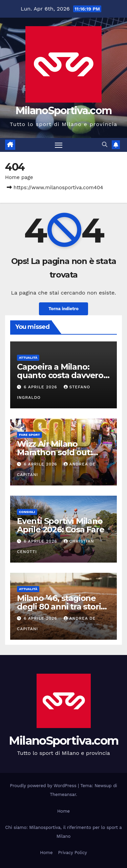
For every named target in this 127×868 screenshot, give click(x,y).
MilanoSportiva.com (63, 111)
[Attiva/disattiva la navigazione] (59, 145)
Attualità (28, 358)
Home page (19, 177)
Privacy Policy (72, 853)
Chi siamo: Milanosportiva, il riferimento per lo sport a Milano (63, 832)
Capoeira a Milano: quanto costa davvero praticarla (60, 375)
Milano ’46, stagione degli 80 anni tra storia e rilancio (61, 607)
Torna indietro (63, 309)
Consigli (27, 512)
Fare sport (29, 435)
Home (63, 811)
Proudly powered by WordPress (44, 786)
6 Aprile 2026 (41, 387)
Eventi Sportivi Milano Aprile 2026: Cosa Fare (61, 525)
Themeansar (63, 794)
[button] (105, 145)
